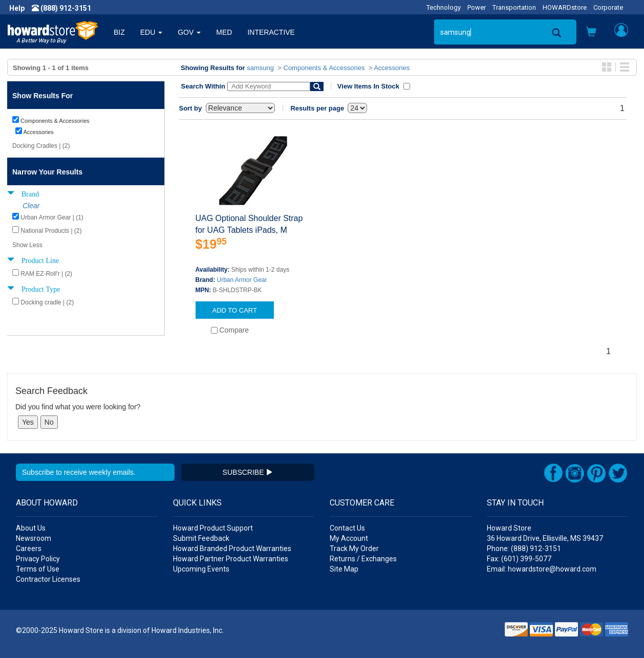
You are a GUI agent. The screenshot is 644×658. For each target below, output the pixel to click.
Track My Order (354, 549)
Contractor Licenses (48, 579)
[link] (478, 633)
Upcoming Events (201, 569)
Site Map (344, 569)
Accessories (392, 68)
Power (477, 7)
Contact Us (347, 528)
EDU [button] (151, 32)
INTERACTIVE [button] (271, 32)
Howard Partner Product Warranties (231, 559)
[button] (591, 33)
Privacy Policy (38, 559)
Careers (29, 549)
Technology (444, 7)
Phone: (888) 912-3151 (524, 549)
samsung (260, 68)
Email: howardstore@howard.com (542, 569)
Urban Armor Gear (242, 280)
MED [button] (224, 32)
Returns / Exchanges (363, 559)
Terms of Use (38, 569)
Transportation (514, 7)
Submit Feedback (201, 538)
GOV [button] (189, 32)
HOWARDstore (565, 7)
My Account (349, 538)
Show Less (27, 245)
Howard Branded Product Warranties (232, 549)
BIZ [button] (119, 32)
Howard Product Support (213, 528)
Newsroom (34, 538)
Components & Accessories (324, 68)
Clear (31, 206)
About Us (31, 528)
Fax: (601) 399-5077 (519, 559)
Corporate (608, 7)
